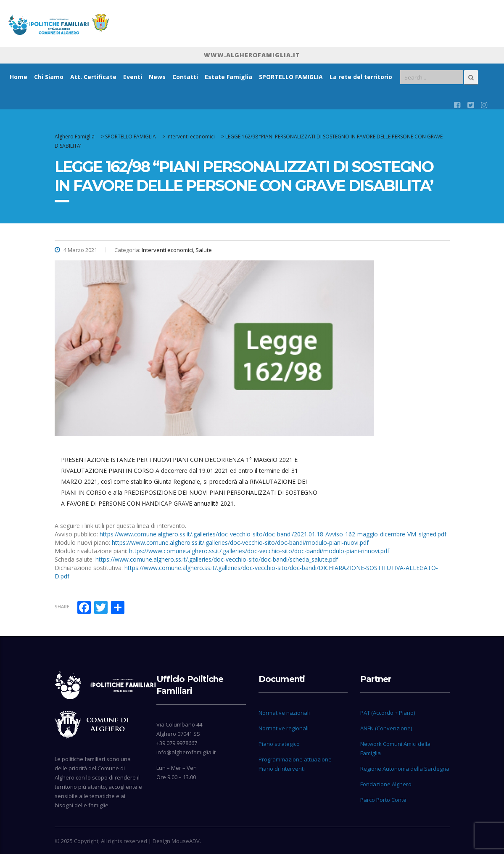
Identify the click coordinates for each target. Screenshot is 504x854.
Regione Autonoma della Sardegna (405, 769)
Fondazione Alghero (386, 784)
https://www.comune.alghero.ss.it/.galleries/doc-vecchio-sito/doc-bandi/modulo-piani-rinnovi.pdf (259, 551)
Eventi (133, 77)
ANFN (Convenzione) (386, 728)
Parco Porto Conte (383, 800)
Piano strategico (279, 744)
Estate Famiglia (228, 77)
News (157, 77)
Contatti (185, 77)
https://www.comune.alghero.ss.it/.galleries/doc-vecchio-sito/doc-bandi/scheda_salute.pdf (217, 559)
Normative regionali (284, 728)
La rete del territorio (361, 77)
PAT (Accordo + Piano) (388, 713)
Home (18, 77)
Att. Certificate (93, 77)
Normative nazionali (284, 713)
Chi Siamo (49, 77)
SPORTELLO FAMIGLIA (291, 77)
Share (62, 606)
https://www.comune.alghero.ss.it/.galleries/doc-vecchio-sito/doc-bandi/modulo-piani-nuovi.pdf (240, 542)
